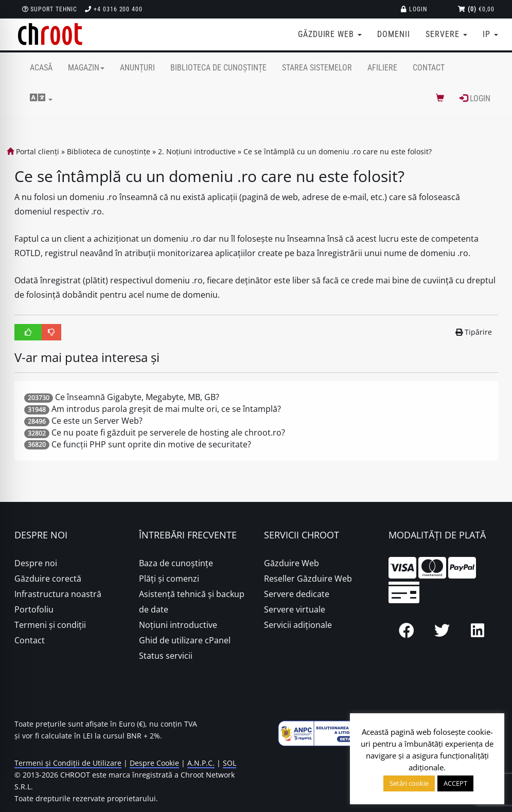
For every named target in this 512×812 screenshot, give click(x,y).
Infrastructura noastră (58, 594)
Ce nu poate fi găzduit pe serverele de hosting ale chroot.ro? (168, 432)
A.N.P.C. (201, 763)
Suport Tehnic (50, 9)
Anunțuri (137, 68)
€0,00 (476, 9)
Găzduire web (330, 34)
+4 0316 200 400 (114, 9)
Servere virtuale (295, 609)
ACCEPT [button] (455, 783)
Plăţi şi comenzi (169, 579)
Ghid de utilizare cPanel (185, 640)
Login (414, 9)
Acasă (41, 68)
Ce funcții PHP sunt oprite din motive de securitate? (151, 444)
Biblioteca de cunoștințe (218, 68)
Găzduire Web (292, 563)
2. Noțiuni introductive (197, 151)
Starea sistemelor (317, 68)
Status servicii (166, 656)
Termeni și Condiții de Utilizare (68, 763)
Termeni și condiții (50, 625)
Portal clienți (33, 151)
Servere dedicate (297, 594)
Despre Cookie (154, 763)
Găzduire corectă (48, 579)
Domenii (394, 34)
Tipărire (474, 332)
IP (490, 34)
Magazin (86, 68)
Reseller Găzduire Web (308, 579)
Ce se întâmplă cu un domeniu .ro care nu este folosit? (338, 151)
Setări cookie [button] (409, 783)
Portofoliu (34, 609)
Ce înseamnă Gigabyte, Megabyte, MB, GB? (137, 397)
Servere (446, 34)
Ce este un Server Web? (97, 421)
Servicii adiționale (298, 625)
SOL (229, 763)
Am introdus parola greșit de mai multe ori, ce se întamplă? (166, 409)
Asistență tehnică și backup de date (192, 602)
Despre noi (36, 563)
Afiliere (382, 68)
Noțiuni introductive (178, 625)
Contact (429, 68)
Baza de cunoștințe (176, 563)
